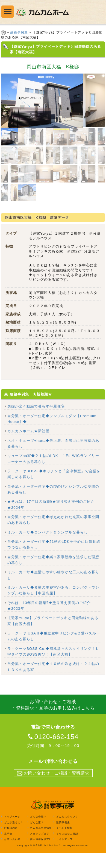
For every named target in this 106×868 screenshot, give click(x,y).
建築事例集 (19, 32)
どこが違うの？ (14, 837)
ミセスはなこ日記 (67, 848)
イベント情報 (64, 843)
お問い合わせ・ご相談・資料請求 (53, 788)
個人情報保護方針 (41, 854)
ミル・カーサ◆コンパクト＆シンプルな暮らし (48, 547)
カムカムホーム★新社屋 (28, 446)
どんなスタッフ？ (67, 832)
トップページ (12, 832)
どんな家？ (37, 837)
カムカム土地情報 (41, 843)
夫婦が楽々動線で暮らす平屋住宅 (36, 421)
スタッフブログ (40, 848)
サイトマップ (64, 854)
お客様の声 (11, 843)
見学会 (8, 848)
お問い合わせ (12, 854)
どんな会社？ (38, 832)
